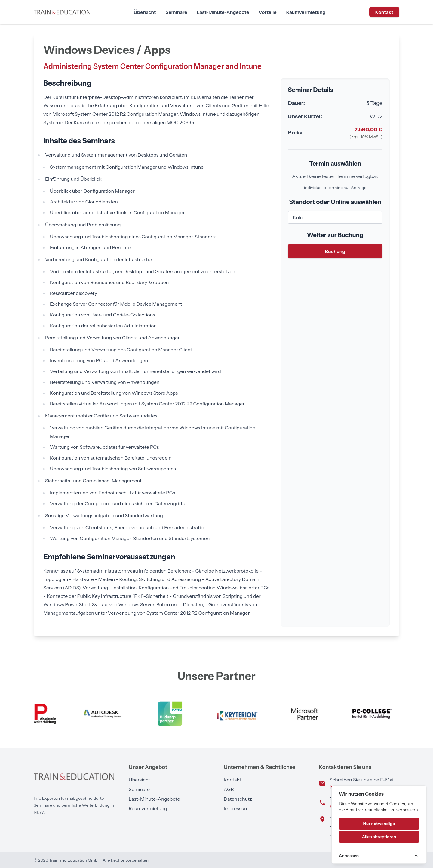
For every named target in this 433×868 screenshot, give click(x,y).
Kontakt (384, 12)
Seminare (176, 12)
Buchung (335, 251)
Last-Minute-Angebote (223, 12)
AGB (229, 789)
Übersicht (145, 12)
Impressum (236, 808)
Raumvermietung (306, 12)
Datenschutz (238, 799)
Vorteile (267, 12)
